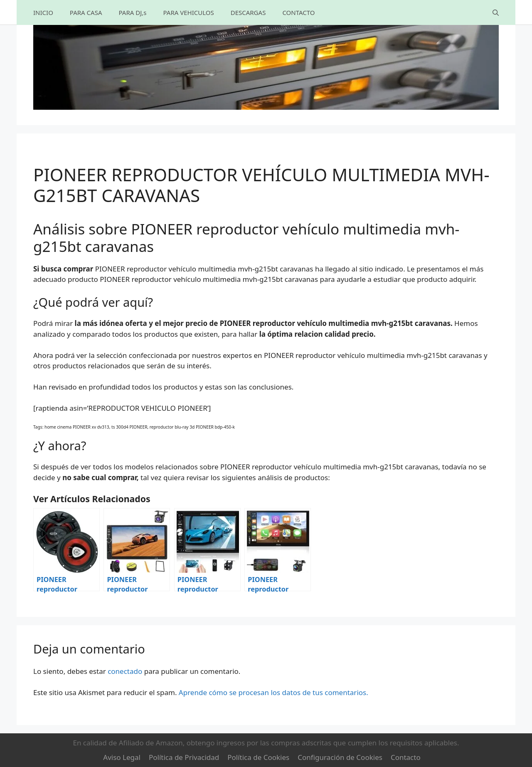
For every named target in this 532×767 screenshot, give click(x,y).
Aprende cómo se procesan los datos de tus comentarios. (273, 692)
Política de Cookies (258, 757)
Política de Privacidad (184, 757)
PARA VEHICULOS (188, 12)
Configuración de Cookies (340, 757)
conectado (125, 671)
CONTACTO (298, 12)
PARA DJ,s (132, 12)
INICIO (43, 12)
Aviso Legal (122, 757)
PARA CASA (86, 12)
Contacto (406, 757)
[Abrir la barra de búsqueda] (496, 12)
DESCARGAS (248, 12)
